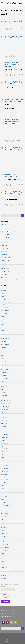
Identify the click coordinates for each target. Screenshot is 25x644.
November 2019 (5, 505)
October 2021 (4, 440)
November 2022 (5, 404)
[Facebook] (3, 622)
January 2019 (4, 533)
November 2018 (5, 539)
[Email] (11, 622)
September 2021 (5, 443)
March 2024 (4, 358)
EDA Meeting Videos (6, 248)
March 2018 (4, 562)
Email (3, 587)
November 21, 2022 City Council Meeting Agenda (14, 100)
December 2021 (5, 435)
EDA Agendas (5, 245)
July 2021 (3, 449)
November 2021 (5, 437)
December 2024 (5, 333)
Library (3, 263)
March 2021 (4, 460)
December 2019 (5, 502)
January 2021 (4, 466)
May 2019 (3, 522)
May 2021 (3, 454)
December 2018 (5, 536)
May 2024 (3, 353)
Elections (3, 252)
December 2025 (5, 299)
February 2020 (4, 497)
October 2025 (4, 305)
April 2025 (3, 322)
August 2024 (4, 344)
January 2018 (4, 567)
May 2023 (3, 387)
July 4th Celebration (5, 257)
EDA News (4, 598)
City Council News (6, 596)
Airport (3, 224)
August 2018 (4, 548)
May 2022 (3, 421)
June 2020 (3, 485)
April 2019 (3, 525)
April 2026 (3, 288)
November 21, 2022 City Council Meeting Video (14, 37)
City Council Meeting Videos (8, 232)
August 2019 (4, 514)
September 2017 (5, 579)
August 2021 (4, 446)
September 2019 (5, 511)
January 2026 (4, 296)
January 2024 (4, 364)
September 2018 (5, 545)
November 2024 (5, 336)
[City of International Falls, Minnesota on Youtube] (7, 622)
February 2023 (4, 395)
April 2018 (3, 559)
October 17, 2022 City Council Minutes (13, 175)
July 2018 (3, 550)
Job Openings (4, 255)
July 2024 (3, 347)
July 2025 (3, 313)
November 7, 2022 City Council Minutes (14, 83)
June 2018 (3, 553)
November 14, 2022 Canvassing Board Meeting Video (12, 121)
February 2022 (4, 429)
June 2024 (3, 350)
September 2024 (5, 342)
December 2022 (5, 401)
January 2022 (4, 432)
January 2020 (4, 500)
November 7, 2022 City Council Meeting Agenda (14, 193)
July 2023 (3, 381)
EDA (2, 244)
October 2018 (4, 542)
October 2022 (4, 406)
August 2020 (4, 480)
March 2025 (4, 325)
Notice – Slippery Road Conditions (14, 22)
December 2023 (5, 367)
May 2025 (3, 319)
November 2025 (5, 302)
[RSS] (15, 622)
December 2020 (5, 469)
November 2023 (5, 370)
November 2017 (5, 573)
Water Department (5, 274)
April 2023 (3, 390)
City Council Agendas (7, 229)
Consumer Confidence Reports (9, 279)
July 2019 (3, 516)
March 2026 (4, 291)
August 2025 (4, 311)
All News (4, 595)
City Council (4, 227)
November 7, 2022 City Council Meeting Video (14, 149)
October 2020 (4, 474)
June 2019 (3, 519)
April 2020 (3, 491)
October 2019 (4, 508)
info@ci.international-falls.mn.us (8, 616)
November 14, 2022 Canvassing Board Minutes (12, 64)
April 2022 (3, 423)
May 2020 (3, 488)
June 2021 (3, 452)
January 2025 (4, 330)
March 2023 (4, 392)
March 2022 (4, 426)
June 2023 (3, 384)
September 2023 (5, 375)
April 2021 (3, 457)
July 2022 (3, 415)
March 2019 (4, 528)
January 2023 (4, 398)
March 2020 (4, 494)
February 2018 (4, 564)
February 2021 (4, 463)
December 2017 (5, 570)
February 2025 (4, 327)
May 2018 (3, 556)
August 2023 (4, 378)
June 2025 (3, 316)
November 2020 (5, 471)
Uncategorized (4, 272)
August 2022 (4, 412)
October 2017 (4, 576)
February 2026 (4, 294)
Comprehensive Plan (6, 241)
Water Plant (4, 277)
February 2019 (4, 531)
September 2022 (5, 409)
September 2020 (5, 477)
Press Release (4, 266)
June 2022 (3, 418)
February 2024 (4, 361)
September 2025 (5, 308)
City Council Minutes (6, 235)
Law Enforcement (5, 260)
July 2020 (3, 483)
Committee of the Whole (7, 237)
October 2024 (4, 339)
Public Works (4, 269)
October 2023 (4, 373)
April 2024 (3, 356)
